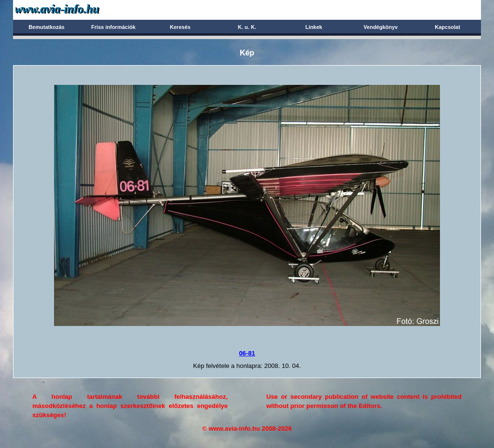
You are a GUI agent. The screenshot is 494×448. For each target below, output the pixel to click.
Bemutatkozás (47, 27)
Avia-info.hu (74, 9)
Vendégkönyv (381, 27)
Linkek (314, 27)
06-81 (247, 353)
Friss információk (113, 27)
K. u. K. (247, 27)
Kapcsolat (447, 27)
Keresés (180, 27)
